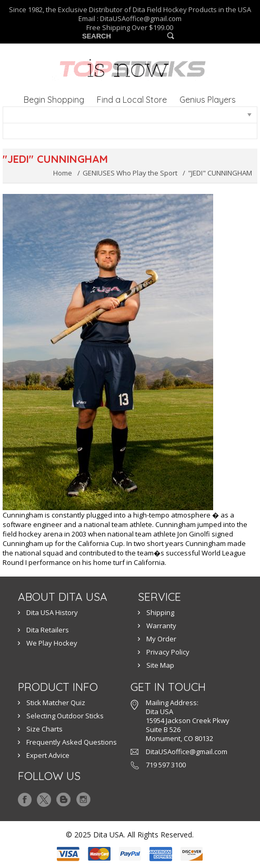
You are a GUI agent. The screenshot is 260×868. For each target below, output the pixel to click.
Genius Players (208, 100)
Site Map (160, 665)
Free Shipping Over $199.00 (130, 28)
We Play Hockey (52, 643)
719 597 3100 (166, 765)
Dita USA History (52, 612)
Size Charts (44, 729)
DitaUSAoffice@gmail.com (141, 18)
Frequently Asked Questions (72, 742)
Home (63, 173)
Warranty (161, 626)
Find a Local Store (132, 100)
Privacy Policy (168, 652)
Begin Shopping (54, 100)
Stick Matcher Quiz (56, 703)
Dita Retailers (48, 630)
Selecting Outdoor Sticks (65, 716)
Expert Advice (48, 755)
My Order (161, 639)
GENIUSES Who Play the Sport (130, 173)
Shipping (160, 612)
